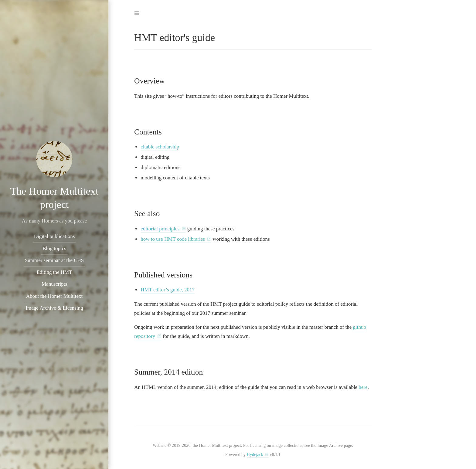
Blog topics (54, 248)
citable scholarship (160, 147)
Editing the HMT (54, 272)
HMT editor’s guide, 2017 (168, 290)
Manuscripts (54, 284)
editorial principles (160, 229)
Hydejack (255, 454)
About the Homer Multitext (54, 296)
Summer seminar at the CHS (54, 260)
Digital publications (54, 236)
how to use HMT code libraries (173, 239)
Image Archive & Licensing (54, 308)
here (363, 387)
